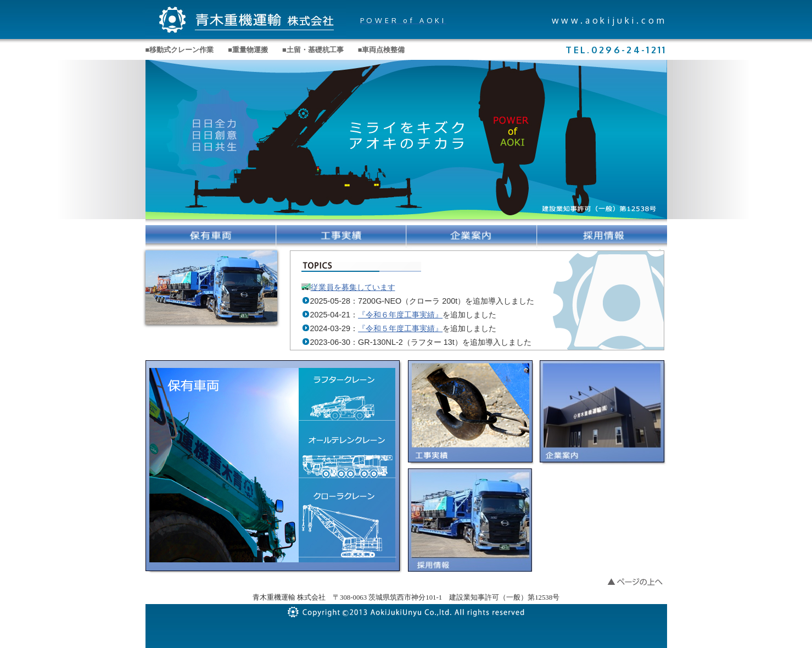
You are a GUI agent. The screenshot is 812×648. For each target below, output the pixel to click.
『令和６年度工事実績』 (400, 315)
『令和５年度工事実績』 (400, 328)
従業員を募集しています (353, 287)
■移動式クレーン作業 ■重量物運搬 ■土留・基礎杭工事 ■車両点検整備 (275, 50)
